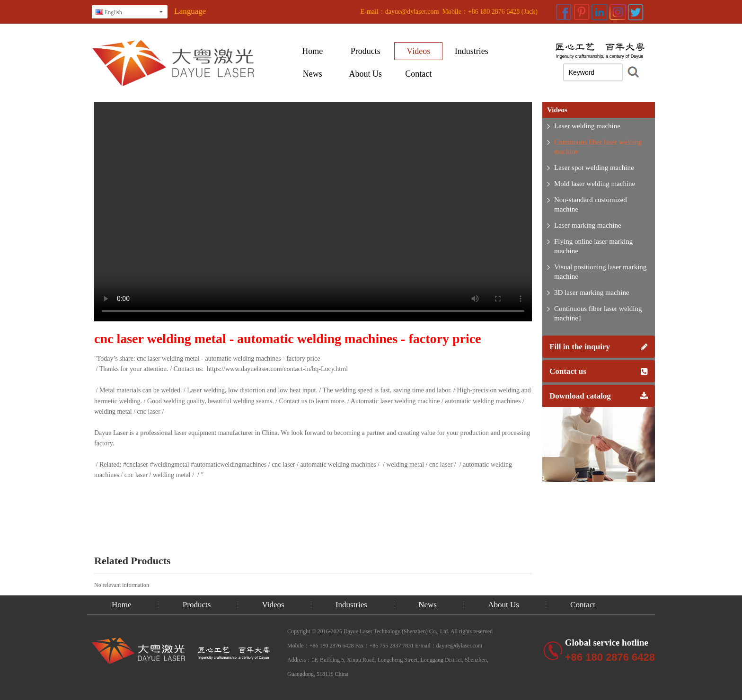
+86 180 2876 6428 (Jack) (503, 12)
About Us (366, 74)
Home (312, 51)
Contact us (599, 371)
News (313, 74)
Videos (418, 51)
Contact (418, 74)
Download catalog (599, 396)
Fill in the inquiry (599, 347)
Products (366, 51)
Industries (472, 51)
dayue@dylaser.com (412, 12)
